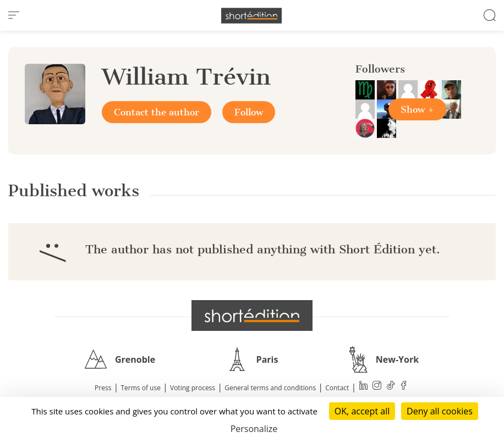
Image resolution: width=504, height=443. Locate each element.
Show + (417, 109)
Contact (337, 388)
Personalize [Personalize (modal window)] (254, 429)
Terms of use (141, 388)
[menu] (14, 15)
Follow (249, 112)
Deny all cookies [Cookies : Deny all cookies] (440, 411)
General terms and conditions (270, 388)
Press (103, 388)
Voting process (193, 388)
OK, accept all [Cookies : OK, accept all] (362, 411)
